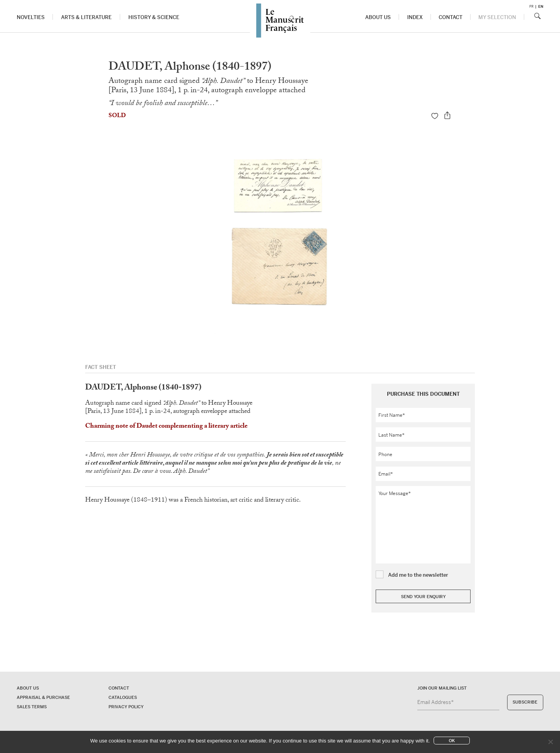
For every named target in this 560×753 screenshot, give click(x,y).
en (541, 7)
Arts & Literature (86, 17)
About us (378, 17)
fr (531, 7)
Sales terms (32, 707)
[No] (550, 742)
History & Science (154, 17)
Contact (451, 17)
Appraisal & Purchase (43, 697)
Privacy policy (126, 707)
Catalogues (123, 697)
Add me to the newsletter (418, 575)
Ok (452, 741)
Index (415, 17)
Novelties (31, 17)
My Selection (497, 17)
